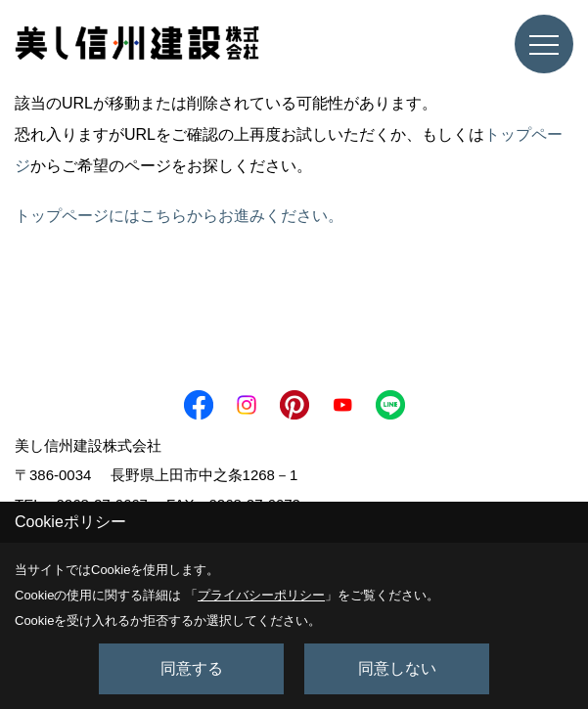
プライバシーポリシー (261, 595)
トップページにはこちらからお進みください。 (179, 216)
